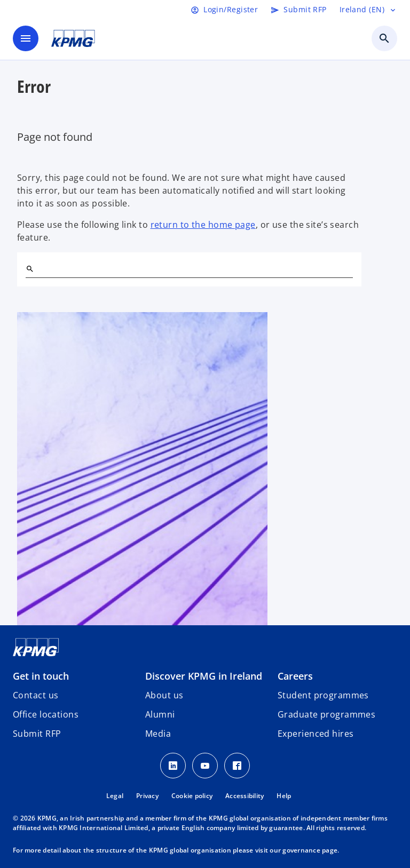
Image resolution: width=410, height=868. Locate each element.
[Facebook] (237, 766)
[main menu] (26, 38)
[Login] (224, 10)
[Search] (30, 269)
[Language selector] (368, 10)
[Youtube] (205, 766)
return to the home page (203, 225)
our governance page (303, 850)
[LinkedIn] (173, 766)
